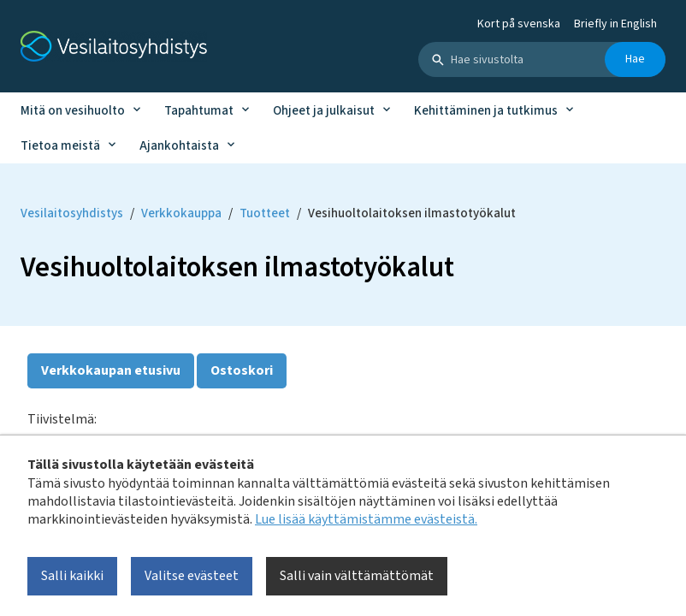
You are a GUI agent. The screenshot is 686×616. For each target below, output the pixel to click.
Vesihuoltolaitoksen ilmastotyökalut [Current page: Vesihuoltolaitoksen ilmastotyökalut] (412, 213)
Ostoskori (242, 370)
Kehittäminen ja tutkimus (486, 111)
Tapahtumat (199, 111)
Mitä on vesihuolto (73, 111)
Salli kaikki (72, 576)
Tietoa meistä (60, 146)
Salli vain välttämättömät (357, 576)
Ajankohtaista (179, 146)
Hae (635, 59)
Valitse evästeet (192, 576)
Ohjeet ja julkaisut (324, 111)
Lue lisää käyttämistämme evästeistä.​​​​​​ (366, 519)
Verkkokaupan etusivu (111, 370)
